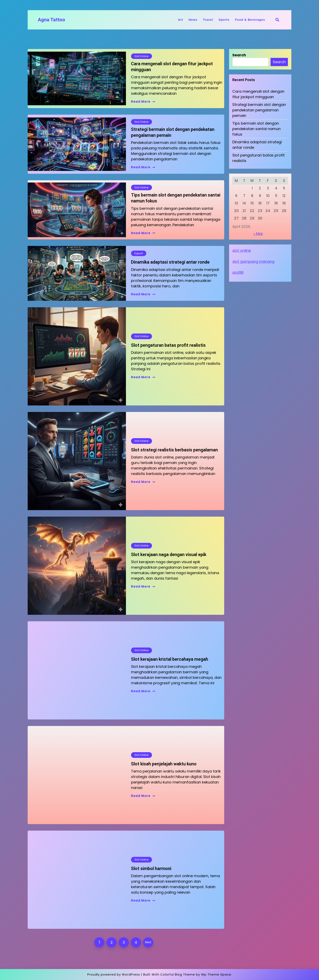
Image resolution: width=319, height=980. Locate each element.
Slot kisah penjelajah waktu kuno (164, 764)
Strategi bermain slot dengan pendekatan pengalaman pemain (173, 132)
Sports (224, 20)
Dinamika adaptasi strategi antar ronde (170, 262)
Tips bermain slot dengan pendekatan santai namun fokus (176, 198)
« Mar (258, 234)
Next (148, 942)
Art (181, 20)
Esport (139, 253)
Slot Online (141, 56)
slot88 (238, 272)
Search (239, 55)
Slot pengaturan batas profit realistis (168, 345)
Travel (208, 20)
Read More (143, 102)
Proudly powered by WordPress (114, 974)
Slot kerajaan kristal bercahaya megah (170, 659)
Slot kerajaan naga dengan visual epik (169, 555)
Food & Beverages (250, 20)
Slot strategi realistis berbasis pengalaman (174, 450)
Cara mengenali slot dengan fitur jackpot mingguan (172, 67)
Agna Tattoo (51, 20)
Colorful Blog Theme (178, 974)
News (193, 20)
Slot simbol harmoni (151, 869)
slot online (242, 250)
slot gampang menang (253, 261)
